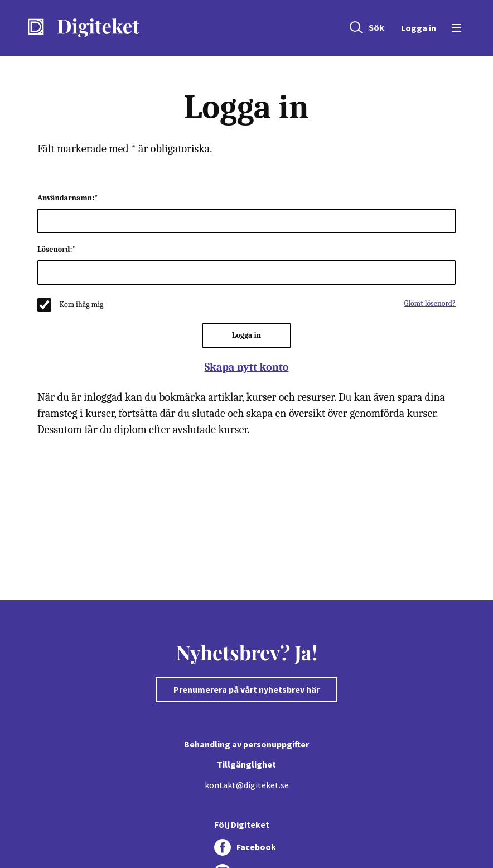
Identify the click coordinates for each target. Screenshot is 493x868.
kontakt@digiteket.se (247, 785)
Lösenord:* (57, 249)
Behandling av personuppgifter (246, 744)
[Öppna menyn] (455, 28)
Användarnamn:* (68, 198)
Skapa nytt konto (247, 367)
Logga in (419, 28)
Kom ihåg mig (81, 304)
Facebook (256, 847)
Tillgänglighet (246, 764)
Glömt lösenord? (430, 303)
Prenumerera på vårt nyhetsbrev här (246, 689)
